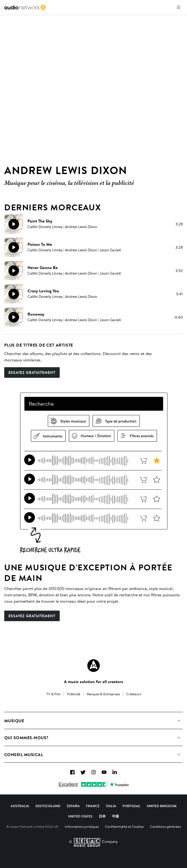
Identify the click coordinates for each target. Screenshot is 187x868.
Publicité (74, 694)
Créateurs (134, 694)
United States (80, 816)
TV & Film (53, 694)
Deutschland (48, 806)
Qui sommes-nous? (26, 738)
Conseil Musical (24, 755)
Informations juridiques (82, 826)
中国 (115, 816)
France (93, 806)
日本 (102, 816)
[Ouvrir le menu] (179, 7)
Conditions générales (165, 826)
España (73, 806)
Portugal (132, 806)
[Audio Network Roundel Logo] (93, 666)
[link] (25, 7)
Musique (14, 721)
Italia (111, 806)
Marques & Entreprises (103, 694)
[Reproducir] (14, 224)
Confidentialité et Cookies (124, 826)
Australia (20, 806)
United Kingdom (162, 806)
